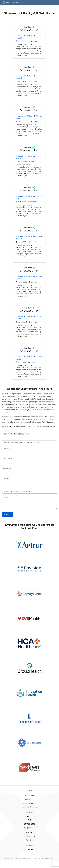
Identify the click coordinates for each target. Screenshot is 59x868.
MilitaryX (29, 796)
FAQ (29, 820)
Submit (8, 515)
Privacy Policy (50, 858)
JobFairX (29, 833)
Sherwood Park (29, 29)
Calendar (29, 812)
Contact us (29, 837)
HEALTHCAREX (12, 2)
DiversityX (29, 800)
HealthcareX (29, 804)
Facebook (29, 845)
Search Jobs (30, 824)
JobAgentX (29, 816)
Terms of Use (38, 858)
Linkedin (29, 849)
